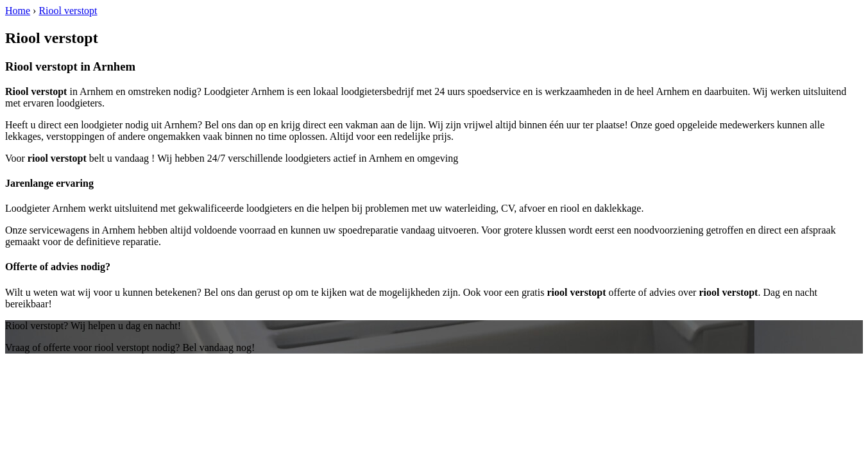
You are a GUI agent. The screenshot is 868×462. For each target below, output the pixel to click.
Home (18, 11)
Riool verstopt (68, 11)
